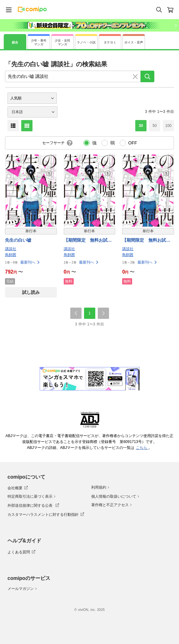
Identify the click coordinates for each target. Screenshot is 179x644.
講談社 (11, 249)
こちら (142, 448)
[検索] (147, 76)
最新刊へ (30, 262)
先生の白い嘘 (18, 240)
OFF (133, 143)
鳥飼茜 (11, 255)
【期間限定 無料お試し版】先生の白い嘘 (88, 241)
